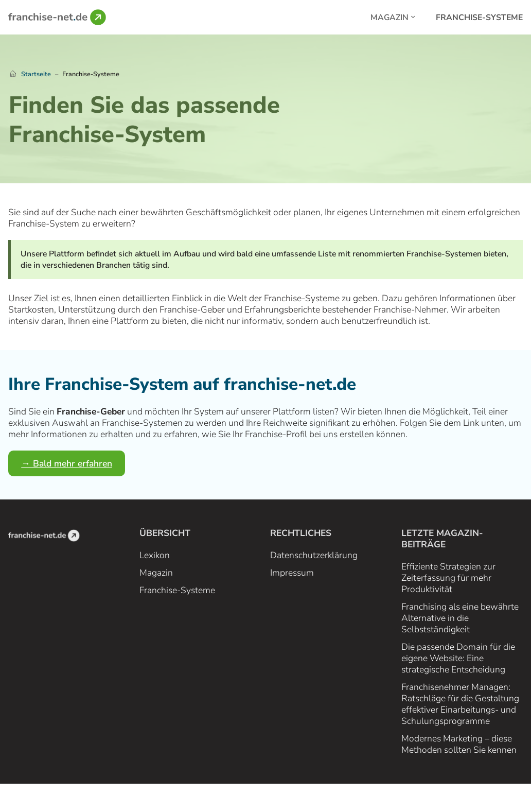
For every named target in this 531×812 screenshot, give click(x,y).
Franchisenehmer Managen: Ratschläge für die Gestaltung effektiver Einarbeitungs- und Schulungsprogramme (460, 704)
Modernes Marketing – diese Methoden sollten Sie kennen (459, 744)
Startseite (36, 74)
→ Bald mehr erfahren (66, 463)
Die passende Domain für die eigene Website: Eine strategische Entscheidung (458, 658)
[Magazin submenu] (413, 16)
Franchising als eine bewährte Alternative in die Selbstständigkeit (460, 618)
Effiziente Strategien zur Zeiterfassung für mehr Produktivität (448, 578)
